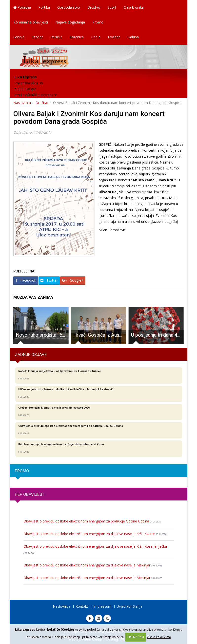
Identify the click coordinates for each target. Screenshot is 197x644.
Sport (112, 7)
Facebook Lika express (90, 618)
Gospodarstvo (69, 7)
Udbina (133, 37)
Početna (22, 7)
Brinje (96, 37)
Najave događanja (70, 22)
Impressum (102, 606)
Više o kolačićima (159, 637)
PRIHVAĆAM (136, 637)
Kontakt (82, 606)
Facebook (26, 280)
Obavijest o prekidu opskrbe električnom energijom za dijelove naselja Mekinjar (93, 565)
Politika (44, 7)
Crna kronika (134, 7)
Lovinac (114, 37)
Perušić (56, 37)
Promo (98, 22)
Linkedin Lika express (98, 618)
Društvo (94, 7)
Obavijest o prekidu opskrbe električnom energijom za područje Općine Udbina (92, 521)
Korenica (77, 37)
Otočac (37, 37)
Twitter (49, 280)
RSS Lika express (107, 618)
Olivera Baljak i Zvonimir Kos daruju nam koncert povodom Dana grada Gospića (89, 118)
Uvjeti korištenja (129, 606)
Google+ (73, 280)
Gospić (19, 37)
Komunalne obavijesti (31, 22)
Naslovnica (22, 103)
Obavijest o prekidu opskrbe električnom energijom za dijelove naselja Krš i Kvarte (95, 534)
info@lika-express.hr (41, 95)
